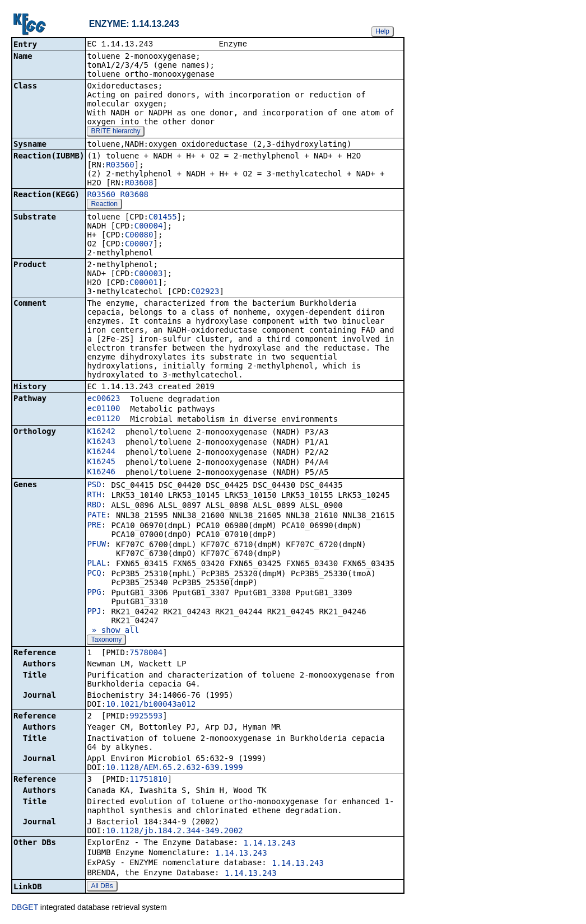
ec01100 (103, 409)
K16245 (101, 463)
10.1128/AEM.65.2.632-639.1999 (174, 768)
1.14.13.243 (270, 844)
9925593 (146, 717)
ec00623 (103, 399)
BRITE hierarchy (115, 132)
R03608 (139, 184)
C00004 (149, 227)
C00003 (149, 274)
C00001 (144, 283)
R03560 (120, 166)
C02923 (205, 292)
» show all (113, 631)
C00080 (139, 236)
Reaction (104, 205)
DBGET (25, 908)
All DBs (102, 887)
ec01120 (103, 419)
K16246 (101, 473)
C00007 (139, 245)
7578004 (146, 654)
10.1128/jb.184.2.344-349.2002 (174, 832)
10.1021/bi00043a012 (151, 705)
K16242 (101, 432)
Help (382, 31)
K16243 (101, 442)
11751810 (148, 780)
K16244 (101, 452)
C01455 (163, 218)
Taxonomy (106, 641)
